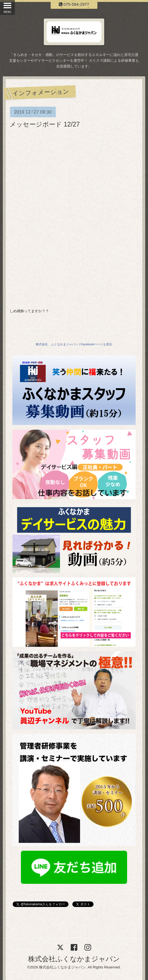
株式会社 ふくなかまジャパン (57, 344)
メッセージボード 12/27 (45, 124)
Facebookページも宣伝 (96, 344)
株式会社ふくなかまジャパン (74, 959)
